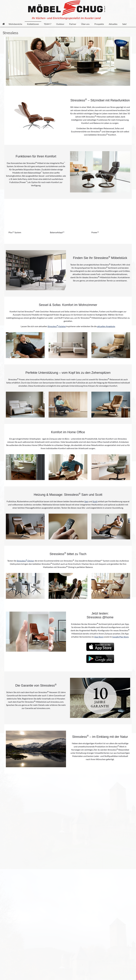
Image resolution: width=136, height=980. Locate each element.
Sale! (125, 24)
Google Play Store (120, 637)
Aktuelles (113, 24)
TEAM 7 (48, 24)
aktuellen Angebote (106, 326)
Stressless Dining (25, 561)
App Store (99, 637)
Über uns (85, 24)
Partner (73, 24)
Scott (95, 501)
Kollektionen (33, 24)
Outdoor (60, 24)
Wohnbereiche (15, 24)
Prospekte (99, 24)
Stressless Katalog (57, 326)
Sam (86, 501)
